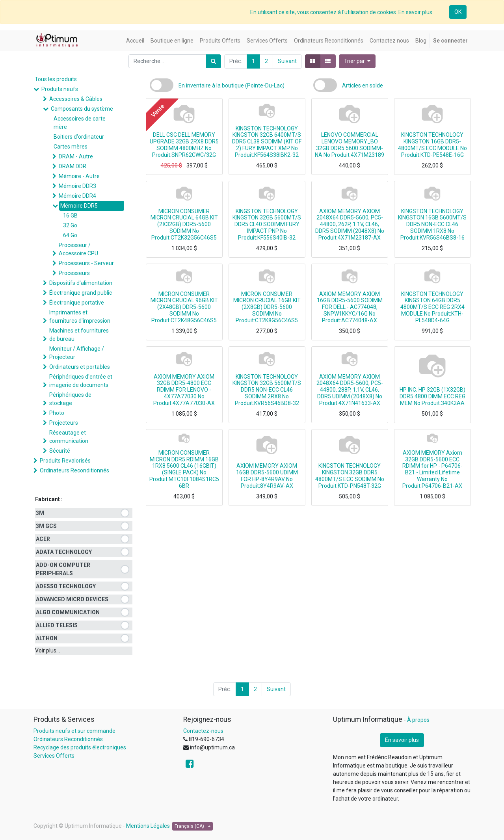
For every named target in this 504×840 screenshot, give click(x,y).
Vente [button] (157, 110)
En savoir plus (402, 740)
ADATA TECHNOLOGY (64, 552)
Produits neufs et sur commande (74, 731)
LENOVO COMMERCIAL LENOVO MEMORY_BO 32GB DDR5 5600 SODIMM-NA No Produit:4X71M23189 (350, 145)
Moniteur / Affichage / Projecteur (77, 353)
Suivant (287, 61)
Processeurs (74, 273)
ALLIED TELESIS (57, 625)
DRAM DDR (73, 166)
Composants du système (82, 109)
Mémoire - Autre (79, 176)
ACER (43, 539)
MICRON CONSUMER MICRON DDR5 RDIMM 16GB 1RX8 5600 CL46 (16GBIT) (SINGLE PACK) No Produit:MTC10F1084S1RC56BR (184, 469)
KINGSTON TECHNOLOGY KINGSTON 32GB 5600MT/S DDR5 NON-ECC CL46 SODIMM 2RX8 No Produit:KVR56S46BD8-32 (267, 390)
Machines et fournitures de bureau (79, 335)
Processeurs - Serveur (86, 263)
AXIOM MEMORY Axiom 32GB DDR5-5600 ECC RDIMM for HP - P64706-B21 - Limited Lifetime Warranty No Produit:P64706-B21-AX (432, 469)
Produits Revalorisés (65, 461)
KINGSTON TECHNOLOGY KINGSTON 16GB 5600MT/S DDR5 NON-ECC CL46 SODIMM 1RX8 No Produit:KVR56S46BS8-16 (432, 224)
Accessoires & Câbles (76, 99)
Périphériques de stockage (70, 399)
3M (40, 513)
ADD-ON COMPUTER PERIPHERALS (63, 569)
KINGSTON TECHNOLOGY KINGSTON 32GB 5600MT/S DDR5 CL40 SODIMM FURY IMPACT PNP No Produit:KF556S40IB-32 (267, 224)
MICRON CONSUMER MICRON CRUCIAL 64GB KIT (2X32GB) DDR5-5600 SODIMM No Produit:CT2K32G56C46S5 (184, 224)
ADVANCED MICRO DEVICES (72, 599)
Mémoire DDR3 (77, 186)
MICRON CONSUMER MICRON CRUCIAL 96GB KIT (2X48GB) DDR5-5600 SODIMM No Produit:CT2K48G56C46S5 (184, 307)
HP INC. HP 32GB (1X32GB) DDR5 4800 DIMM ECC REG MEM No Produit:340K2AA (432, 396)
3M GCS (46, 526)
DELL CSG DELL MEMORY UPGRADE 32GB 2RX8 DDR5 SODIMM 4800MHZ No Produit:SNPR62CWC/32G (184, 145)
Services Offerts (54, 756)
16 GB (70, 216)
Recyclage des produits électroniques (80, 747)
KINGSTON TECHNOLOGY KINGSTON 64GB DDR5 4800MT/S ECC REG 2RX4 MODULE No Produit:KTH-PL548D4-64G (432, 307)
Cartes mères (71, 147)
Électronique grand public (81, 293)
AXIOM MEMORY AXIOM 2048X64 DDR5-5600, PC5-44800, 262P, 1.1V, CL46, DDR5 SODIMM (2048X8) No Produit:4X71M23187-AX (350, 224)
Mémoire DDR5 (79, 206)
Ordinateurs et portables (80, 367)
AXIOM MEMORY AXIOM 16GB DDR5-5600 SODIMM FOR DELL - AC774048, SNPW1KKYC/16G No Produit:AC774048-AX (350, 307)
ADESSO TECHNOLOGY (66, 586)
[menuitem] (135, 41)
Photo (57, 413)
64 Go (70, 235)
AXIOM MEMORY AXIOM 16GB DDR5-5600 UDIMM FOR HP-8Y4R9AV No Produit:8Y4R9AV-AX (267, 476)
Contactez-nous (203, 731)
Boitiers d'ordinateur (79, 137)
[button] (357, 61)
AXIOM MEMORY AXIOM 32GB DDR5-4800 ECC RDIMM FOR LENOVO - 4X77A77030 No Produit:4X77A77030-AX (184, 390)
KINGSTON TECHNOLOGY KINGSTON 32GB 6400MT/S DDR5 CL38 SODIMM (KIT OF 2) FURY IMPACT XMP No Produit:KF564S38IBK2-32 (267, 142)
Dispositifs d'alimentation (81, 283)
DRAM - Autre (76, 156)
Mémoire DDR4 (77, 196)
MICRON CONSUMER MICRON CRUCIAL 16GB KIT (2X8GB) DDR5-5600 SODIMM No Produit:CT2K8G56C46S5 (267, 307)
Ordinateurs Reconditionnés (74, 470)
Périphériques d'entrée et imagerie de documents (81, 381)
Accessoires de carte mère (80, 123)
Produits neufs (60, 89)
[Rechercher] (213, 61)
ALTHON (47, 638)
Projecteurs (64, 423)
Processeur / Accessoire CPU (78, 249)
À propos (418, 720)
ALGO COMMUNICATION (68, 612)
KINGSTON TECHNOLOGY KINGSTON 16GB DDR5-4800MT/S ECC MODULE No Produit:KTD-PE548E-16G (432, 145)
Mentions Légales (148, 826)
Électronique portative (77, 303)
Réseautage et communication (69, 437)
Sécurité (60, 451)
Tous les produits (56, 79)
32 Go (70, 225)
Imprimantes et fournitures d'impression (80, 317)
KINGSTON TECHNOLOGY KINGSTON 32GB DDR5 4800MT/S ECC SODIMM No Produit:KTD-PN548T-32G (350, 476)
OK (458, 12)
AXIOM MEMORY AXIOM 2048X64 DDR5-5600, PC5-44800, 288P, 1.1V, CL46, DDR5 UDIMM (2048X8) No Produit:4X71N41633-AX (350, 390)
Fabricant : (49, 499)
